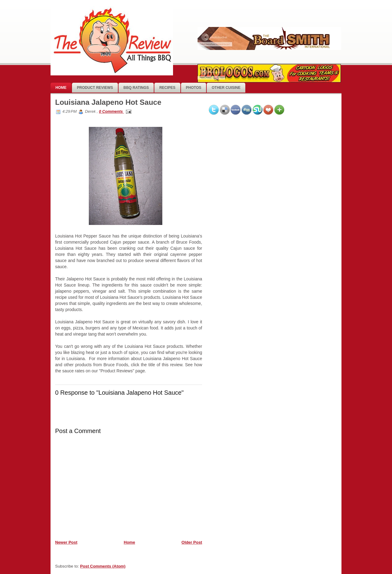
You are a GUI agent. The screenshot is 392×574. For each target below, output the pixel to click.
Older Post (192, 542)
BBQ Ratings (136, 88)
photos (194, 88)
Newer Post (66, 542)
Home (61, 88)
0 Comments (111, 111)
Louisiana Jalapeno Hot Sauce (108, 102)
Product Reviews (95, 88)
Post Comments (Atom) (103, 566)
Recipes (167, 88)
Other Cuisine (226, 88)
